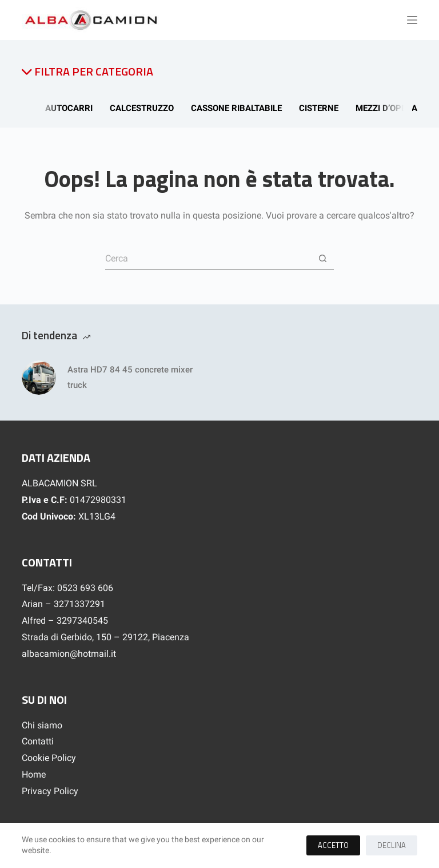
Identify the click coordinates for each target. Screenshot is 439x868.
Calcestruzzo (146, 108)
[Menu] (412, 20)
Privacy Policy (50, 791)
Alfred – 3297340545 (65, 621)
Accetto (333, 845)
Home (34, 774)
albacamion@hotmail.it (69, 654)
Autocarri (73, 108)
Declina (392, 845)
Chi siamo (42, 725)
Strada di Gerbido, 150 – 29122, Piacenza (105, 637)
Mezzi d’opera (390, 108)
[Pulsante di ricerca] (322, 259)
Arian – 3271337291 (63, 604)
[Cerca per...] (208, 259)
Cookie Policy (49, 758)
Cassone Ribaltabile (240, 108)
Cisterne (323, 108)
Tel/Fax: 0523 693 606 (67, 588)
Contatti (38, 741)
